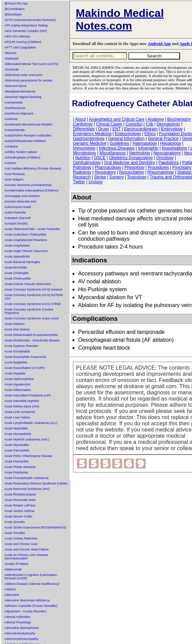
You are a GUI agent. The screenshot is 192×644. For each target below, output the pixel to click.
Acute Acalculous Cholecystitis (25, 234)
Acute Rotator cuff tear (20, 505)
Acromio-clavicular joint (20, 201)
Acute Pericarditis (17, 461)
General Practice (163, 139)
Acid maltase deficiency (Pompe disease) (33, 168)
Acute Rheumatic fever (20, 500)
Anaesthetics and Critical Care (116, 119)
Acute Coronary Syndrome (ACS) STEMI (33, 304)
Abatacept (12, 58)
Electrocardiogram (141, 129)
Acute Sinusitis (15, 522)
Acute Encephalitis (17, 351)
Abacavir (10, 53)
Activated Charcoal (18, 218)
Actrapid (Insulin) (16, 223)
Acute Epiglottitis (16, 362)
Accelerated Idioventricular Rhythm (29, 124)
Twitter (79, 182)
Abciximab (12, 69)
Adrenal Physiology (18, 622)
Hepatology (171, 143)
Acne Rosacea (15, 174)
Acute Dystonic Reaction (21, 346)
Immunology (84, 148)
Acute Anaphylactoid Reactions (26, 240)
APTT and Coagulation (20, 47)
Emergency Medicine (92, 134)
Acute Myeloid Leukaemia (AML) (27, 439)
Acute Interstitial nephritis (22, 401)
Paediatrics (168, 163)
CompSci (134, 124)
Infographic (148, 148)
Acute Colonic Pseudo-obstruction (28, 284)
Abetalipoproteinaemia (20, 91)
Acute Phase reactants (20, 467)
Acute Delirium (15, 324)
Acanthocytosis (15, 108)
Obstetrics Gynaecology (131, 158)
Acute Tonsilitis (15, 533)
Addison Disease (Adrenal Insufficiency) (32, 584)
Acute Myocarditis (17, 445)
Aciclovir (10, 163)
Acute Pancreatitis (17, 450)
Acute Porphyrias (16, 472)
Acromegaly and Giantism (22, 196)
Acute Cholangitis (17, 273)
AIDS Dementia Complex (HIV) (26, 31)
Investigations (174, 148)
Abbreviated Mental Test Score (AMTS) (31, 64)
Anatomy (156, 119)
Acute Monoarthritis (18, 434)
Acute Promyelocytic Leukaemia (26, 478)
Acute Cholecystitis (18, 279)
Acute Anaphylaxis (17, 245)
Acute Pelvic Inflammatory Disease (28, 456)
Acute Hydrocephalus (19, 379)
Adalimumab (13, 569)
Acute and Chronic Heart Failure (27, 549)
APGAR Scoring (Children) (23, 42)
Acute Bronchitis (16, 268)
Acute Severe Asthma (19, 511)
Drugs (104, 129)
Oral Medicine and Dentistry (130, 163)
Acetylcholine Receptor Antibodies (28, 135)
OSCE (100, 158)
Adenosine (12, 595)
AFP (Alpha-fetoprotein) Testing (26, 25)
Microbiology (84, 153)
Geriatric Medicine (90, 143)
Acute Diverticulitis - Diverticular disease (32, 340)
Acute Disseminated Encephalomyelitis (31, 335)
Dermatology (168, 124)
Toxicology (137, 177)
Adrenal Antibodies (17, 617)
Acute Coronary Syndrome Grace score (32, 318)
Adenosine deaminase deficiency (27, 600)
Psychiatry (182, 167)
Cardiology (83, 124)
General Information (126, 139)
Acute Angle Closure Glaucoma (26, 251)
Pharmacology (108, 167)
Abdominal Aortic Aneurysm (23, 75)
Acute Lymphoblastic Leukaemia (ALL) (31, 423)
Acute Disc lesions (17, 329)
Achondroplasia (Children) (22, 157)
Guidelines (120, 143)
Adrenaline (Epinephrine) (22, 628)
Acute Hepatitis (15, 373)
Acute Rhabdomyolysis (20, 494)
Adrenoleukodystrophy (20, 633)
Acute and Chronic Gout (21, 544)
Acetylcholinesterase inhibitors (25, 141)
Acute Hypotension (18, 384)
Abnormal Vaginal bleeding (23, 97)
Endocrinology (128, 134)
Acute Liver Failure (17, 417)
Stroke (100, 177)
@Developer (13, 14)
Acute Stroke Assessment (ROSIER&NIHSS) (35, 527)
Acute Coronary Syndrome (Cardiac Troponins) (29, 311)
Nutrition (83, 158)
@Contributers (14, 9)
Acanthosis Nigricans (19, 113)
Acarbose (11, 119)
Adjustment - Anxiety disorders (25, 611)
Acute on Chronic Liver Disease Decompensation (26, 557)
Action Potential (15, 212)
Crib (149, 124)
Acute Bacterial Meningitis (22, 262)
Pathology (82, 167)
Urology (95, 182)
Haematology (145, 143)
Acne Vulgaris (14, 179)
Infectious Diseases (117, 148)
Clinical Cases (109, 124)
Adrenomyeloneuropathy (21, 639)
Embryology (172, 129)
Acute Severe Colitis (18, 516)
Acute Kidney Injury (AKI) (22, 406)
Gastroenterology (89, 139)
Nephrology (140, 153)
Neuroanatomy (167, 153)
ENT (117, 129)
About (80, 119)
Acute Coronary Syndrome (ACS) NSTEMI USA (34, 297)
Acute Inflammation (18, 390)
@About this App (16, 3)
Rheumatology (161, 172)
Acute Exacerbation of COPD (25, 368)
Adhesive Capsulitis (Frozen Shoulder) (31, 606)
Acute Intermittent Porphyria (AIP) (28, 395)
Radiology (82, 172)
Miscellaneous (113, 153)
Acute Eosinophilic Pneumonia (25, 357)
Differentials (84, 129)
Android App (159, 44)
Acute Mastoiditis (16, 428)
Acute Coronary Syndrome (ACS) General (33, 290)
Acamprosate (14, 102)
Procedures (158, 167)
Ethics (150, 134)
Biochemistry (179, 119)
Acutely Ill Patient (16, 564)
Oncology (165, 158)
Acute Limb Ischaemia (20, 412)
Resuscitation (131, 172)
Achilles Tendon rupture (21, 152)
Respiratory (105, 172)
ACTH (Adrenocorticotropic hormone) (30, 20)
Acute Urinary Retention (21, 538)
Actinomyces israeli (18, 207)
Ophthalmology (87, 163)
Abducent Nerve (16, 86)
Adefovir (10, 589)
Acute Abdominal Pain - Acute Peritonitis (32, 229)
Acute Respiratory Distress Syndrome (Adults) (36, 483)
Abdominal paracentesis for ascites (29, 80)
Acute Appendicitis (17, 256)
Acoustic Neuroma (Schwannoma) (28, 185)
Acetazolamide (15, 130)
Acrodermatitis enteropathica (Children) (31, 190)
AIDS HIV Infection (17, 36)
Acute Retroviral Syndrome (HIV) (27, 489)
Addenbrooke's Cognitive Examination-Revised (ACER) (31, 577)
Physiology (135, 167)
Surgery (117, 177)
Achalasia (11, 146)
